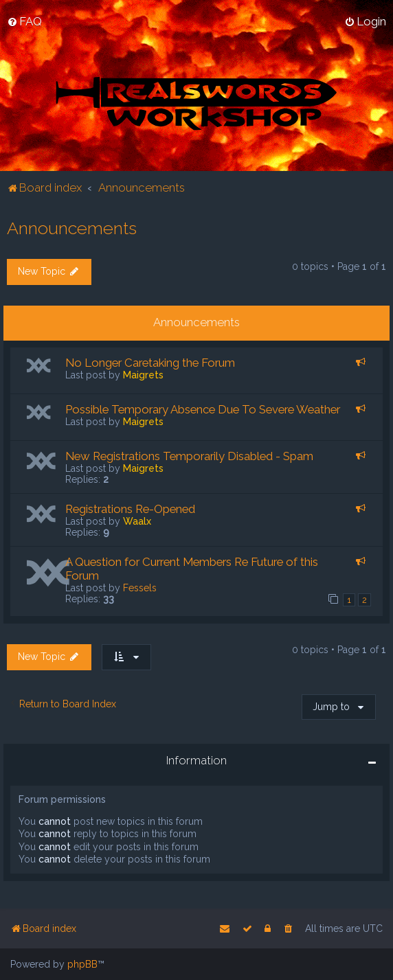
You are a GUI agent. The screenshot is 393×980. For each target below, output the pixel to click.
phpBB (82, 964)
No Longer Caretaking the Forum (150, 363)
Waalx (137, 521)
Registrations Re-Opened (130, 509)
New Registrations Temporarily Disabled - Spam (189, 456)
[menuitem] (24, 21)
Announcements (72, 228)
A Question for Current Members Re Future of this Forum (192, 569)
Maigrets (143, 375)
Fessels (140, 588)
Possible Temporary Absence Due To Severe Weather (203, 409)
